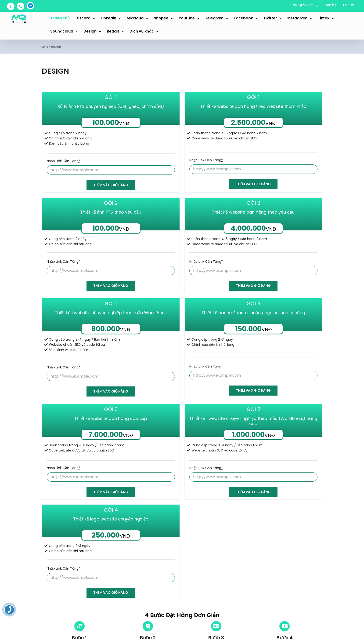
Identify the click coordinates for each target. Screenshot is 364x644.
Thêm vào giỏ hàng (111, 185)
